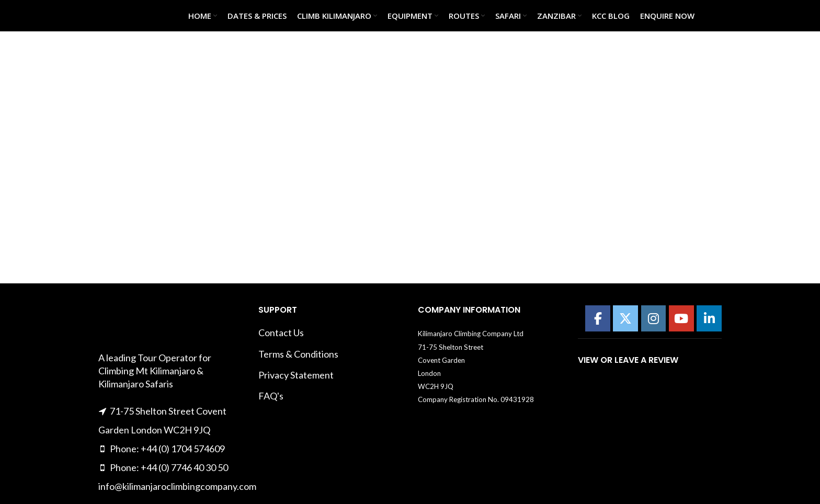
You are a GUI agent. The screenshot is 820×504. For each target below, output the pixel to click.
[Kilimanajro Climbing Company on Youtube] (681, 318)
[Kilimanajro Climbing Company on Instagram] (654, 318)
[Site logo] (124, 15)
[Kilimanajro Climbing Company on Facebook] (598, 318)
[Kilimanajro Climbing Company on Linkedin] (709, 318)
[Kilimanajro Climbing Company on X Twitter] (625, 318)
